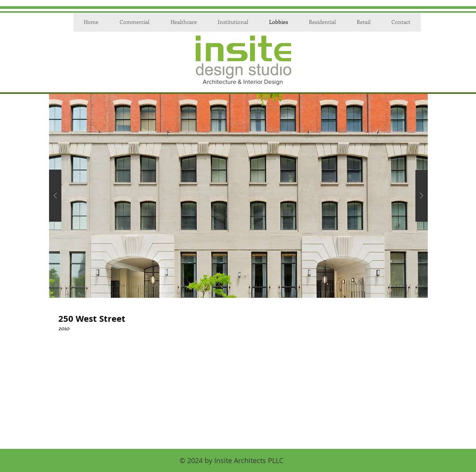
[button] (238, 196)
